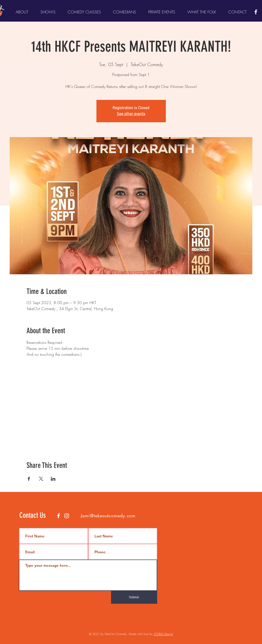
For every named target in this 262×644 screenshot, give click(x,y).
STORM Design (163, 634)
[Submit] (134, 597)
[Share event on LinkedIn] (53, 479)
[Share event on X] (41, 479)
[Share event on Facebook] (29, 479)
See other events (131, 114)
